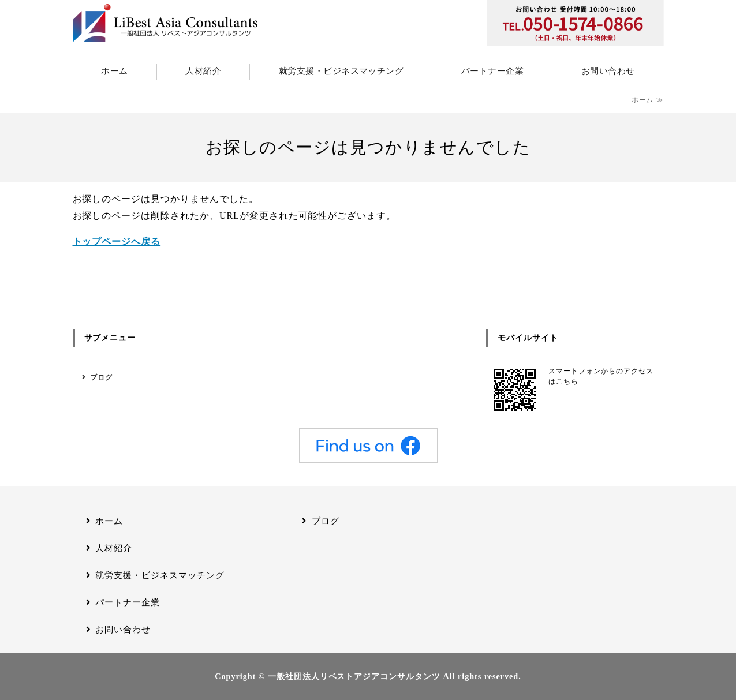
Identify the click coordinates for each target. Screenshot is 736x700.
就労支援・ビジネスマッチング (341, 71)
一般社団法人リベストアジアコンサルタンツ (354, 676)
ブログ (101, 377)
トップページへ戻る (117, 242)
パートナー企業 (492, 71)
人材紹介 (203, 71)
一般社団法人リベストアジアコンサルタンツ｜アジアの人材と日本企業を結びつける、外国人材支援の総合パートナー (165, 23)
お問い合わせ (608, 71)
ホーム (114, 71)
